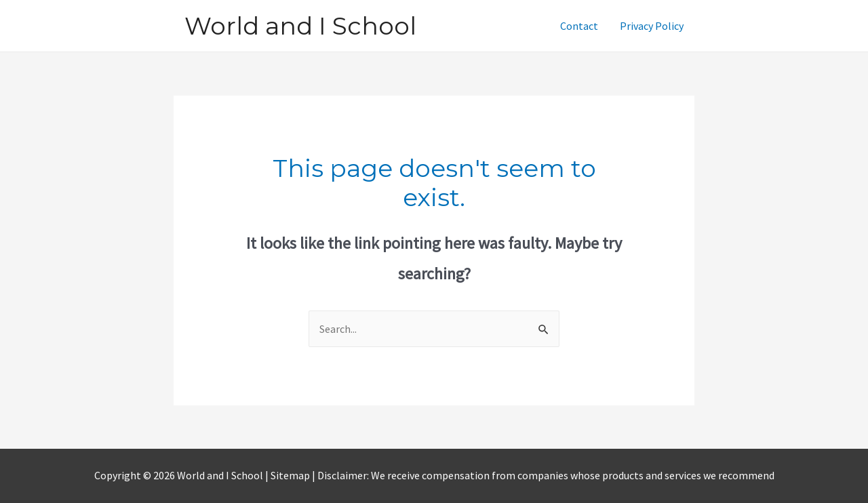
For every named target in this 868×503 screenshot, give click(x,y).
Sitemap (291, 475)
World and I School (300, 26)
